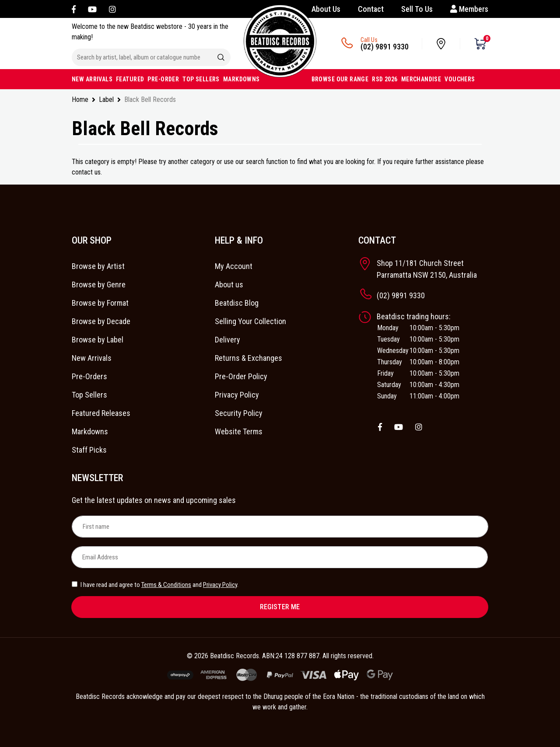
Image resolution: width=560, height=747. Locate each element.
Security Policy (239, 413)
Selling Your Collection (250, 321)
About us (229, 284)
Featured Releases (101, 413)
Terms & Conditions (166, 585)
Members (469, 9)
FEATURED (130, 79)
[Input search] (142, 57)
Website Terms (239, 431)
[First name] (280, 527)
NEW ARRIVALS (92, 79)
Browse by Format (100, 303)
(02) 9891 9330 (385, 47)
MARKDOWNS (241, 79)
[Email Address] (280, 557)
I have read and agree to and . (155, 585)
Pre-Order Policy (241, 376)
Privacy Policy (237, 395)
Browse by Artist (98, 266)
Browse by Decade (101, 321)
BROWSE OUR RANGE (340, 79)
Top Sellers (89, 395)
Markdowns (90, 431)
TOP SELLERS (201, 79)
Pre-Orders (89, 376)
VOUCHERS (460, 79)
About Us (326, 9)
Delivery (227, 340)
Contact (371, 9)
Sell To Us (417, 9)
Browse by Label (98, 340)
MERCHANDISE (421, 79)
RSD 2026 (385, 79)
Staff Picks (89, 450)
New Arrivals (92, 358)
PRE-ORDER (163, 79)
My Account (234, 266)
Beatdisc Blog (237, 303)
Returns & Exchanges (248, 358)
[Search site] (221, 57)
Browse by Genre (99, 284)
